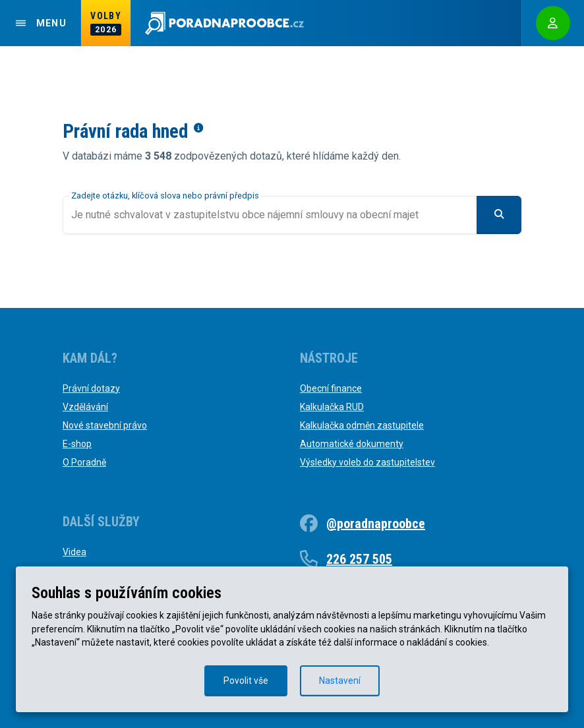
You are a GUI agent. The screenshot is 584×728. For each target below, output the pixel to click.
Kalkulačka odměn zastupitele (362, 425)
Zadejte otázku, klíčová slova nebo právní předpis (165, 196)
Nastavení (340, 681)
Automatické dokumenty (352, 444)
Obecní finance (331, 388)
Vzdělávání (85, 407)
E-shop (77, 444)
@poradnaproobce (376, 524)
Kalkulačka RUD (332, 407)
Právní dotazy (91, 388)
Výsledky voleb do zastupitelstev (367, 462)
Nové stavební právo (105, 425)
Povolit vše (246, 681)
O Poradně (84, 462)
